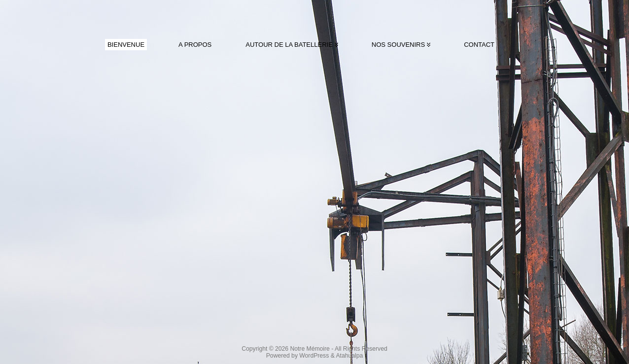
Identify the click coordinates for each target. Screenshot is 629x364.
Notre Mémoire (310, 349)
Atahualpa (349, 356)
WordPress (314, 356)
